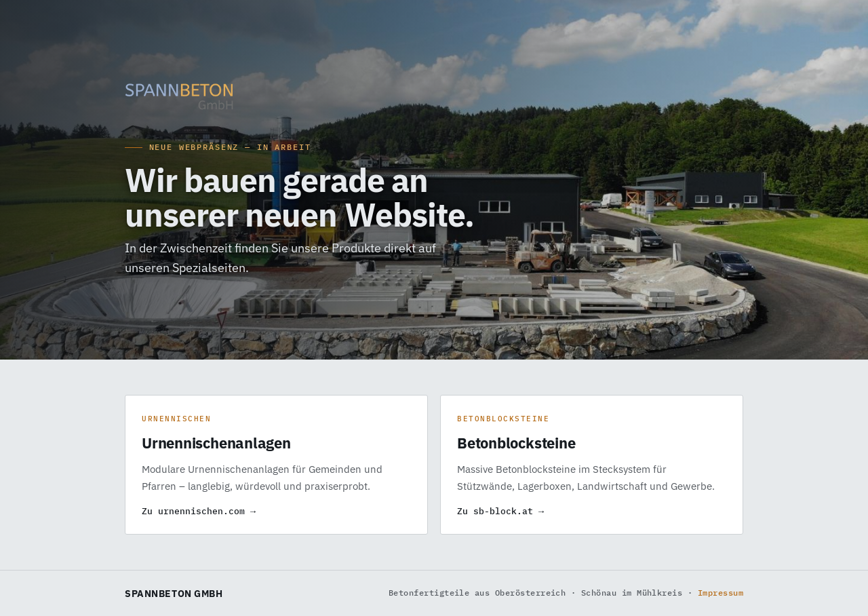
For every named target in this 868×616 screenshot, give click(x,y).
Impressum (721, 593)
